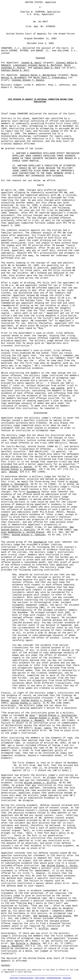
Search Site (67, 978)
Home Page (14, 978)
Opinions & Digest (26, 978)
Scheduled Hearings (54, 978)
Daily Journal (40, 978)
